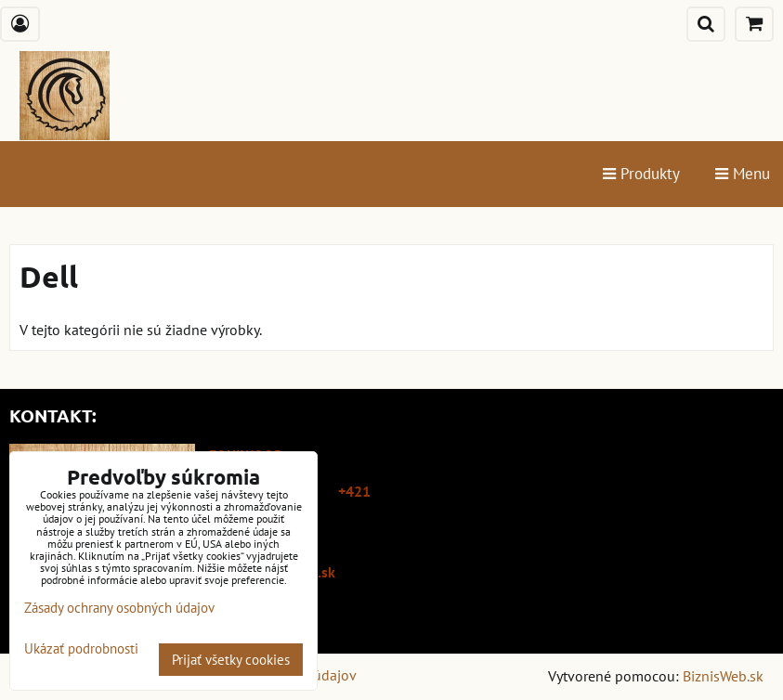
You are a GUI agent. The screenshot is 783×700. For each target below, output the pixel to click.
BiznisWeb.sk (723, 676)
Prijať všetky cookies (231, 660)
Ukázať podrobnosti (81, 649)
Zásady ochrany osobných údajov (119, 608)
